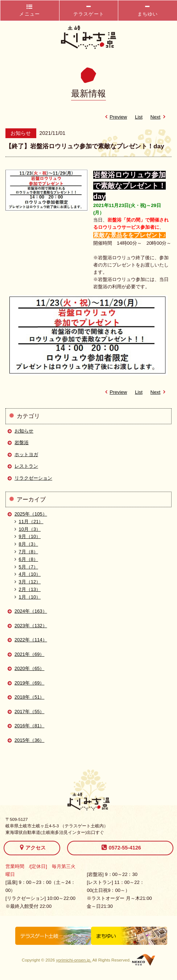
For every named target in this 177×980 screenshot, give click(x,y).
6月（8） (26, 559)
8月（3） (26, 544)
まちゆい (148, 10)
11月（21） (29, 522)
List (139, 117)
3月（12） (28, 582)
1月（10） (28, 597)
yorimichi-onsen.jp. (73, 960)
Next (159, 117)
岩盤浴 (22, 443)
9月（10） (28, 536)
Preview (115, 117)
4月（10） (28, 574)
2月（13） (28, 589)
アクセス (33, 847)
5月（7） (26, 567)
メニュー (30, 10)
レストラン (26, 466)
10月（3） (28, 529)
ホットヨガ (26, 454)
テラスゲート (89, 10)
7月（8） (26, 552)
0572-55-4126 (121, 847)
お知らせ (24, 431)
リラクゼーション (33, 478)
